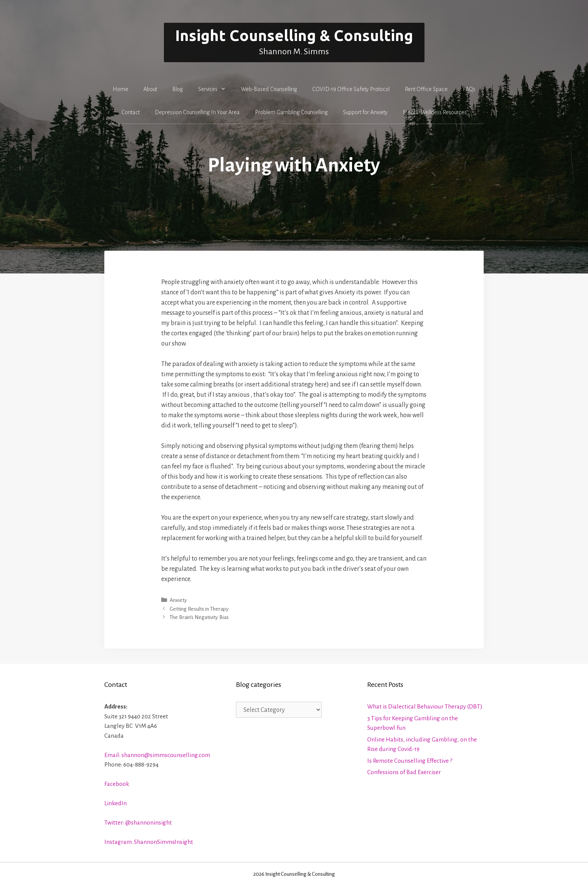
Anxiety (178, 600)
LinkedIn (116, 803)
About (150, 89)
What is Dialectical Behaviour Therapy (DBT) (425, 706)
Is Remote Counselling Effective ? (410, 761)
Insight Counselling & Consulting (294, 35)
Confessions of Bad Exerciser (404, 772)
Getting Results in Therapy (199, 609)
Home (120, 89)
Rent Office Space (426, 89)
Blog (178, 89)
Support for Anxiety (365, 112)
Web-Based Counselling (269, 89)
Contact (130, 112)
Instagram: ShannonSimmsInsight (149, 842)
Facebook (117, 784)
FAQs (469, 89)
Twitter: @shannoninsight (138, 822)
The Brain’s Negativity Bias (199, 617)
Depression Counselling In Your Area (197, 112)
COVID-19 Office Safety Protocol (351, 89)
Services (216, 89)
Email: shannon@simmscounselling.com (157, 755)
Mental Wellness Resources (435, 112)
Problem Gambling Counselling (291, 112)
